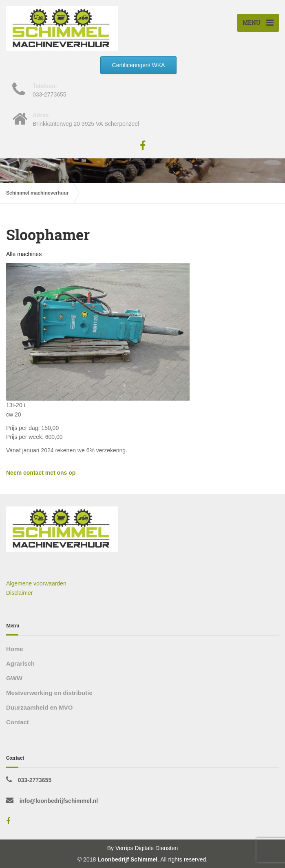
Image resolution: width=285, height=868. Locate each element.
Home (15, 649)
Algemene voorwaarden (36, 583)
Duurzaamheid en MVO (39, 707)
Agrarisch (20, 663)
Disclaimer (19, 593)
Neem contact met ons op (41, 473)
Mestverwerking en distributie (49, 693)
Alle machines (24, 254)
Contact (18, 722)
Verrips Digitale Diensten (147, 848)
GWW (14, 678)
